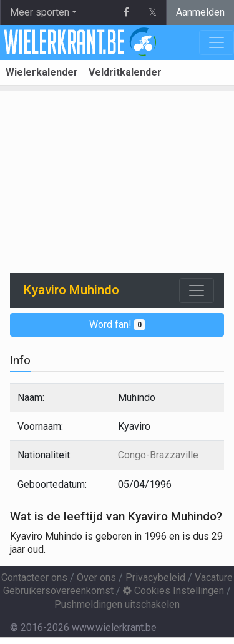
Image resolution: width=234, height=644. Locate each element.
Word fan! (117, 324)
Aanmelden (200, 12)
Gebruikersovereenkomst (58, 591)
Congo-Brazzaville (158, 455)
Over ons (96, 577)
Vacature (214, 577)
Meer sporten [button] (40, 12)
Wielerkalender (42, 72)
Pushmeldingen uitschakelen (117, 604)
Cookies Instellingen (173, 591)
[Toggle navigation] (197, 290)
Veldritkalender (125, 72)
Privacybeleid (155, 577)
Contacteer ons (34, 577)
